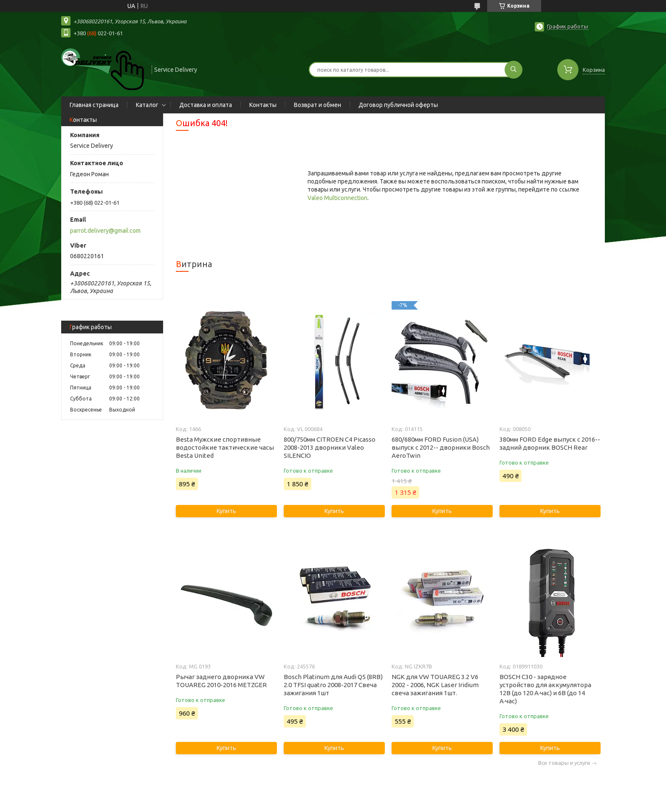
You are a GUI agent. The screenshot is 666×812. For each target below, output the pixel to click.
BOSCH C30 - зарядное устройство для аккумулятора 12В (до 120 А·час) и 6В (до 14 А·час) (545, 689)
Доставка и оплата (206, 105)
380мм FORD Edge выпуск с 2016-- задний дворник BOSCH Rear (550, 443)
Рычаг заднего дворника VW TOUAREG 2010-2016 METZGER (221, 681)
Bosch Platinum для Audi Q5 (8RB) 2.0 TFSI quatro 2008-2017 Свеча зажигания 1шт (333, 685)
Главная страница (94, 105)
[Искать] (514, 70)
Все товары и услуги (564, 763)
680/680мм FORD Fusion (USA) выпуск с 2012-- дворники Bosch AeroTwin (441, 447)
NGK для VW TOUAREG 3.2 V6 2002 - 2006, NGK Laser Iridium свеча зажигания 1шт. (435, 685)
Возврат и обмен (317, 105)
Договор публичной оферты (398, 105)
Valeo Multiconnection (337, 198)
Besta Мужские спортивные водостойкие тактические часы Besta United (225, 447)
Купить (226, 511)
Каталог (147, 105)
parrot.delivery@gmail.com (105, 231)
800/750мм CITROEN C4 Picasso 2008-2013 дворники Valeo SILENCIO (330, 447)
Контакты (263, 105)
